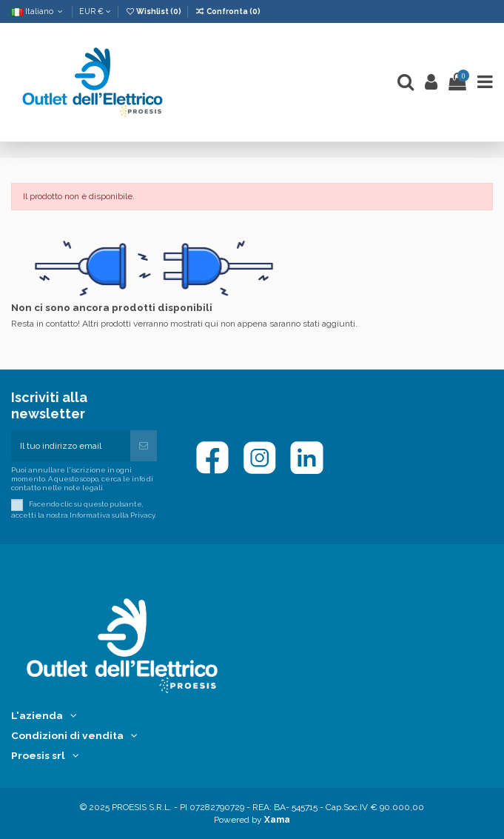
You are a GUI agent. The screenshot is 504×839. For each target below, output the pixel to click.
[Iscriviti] (144, 446)
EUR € (95, 11)
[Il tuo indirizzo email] (71, 446)
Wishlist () (154, 11)
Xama (277, 820)
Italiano (38, 11)
